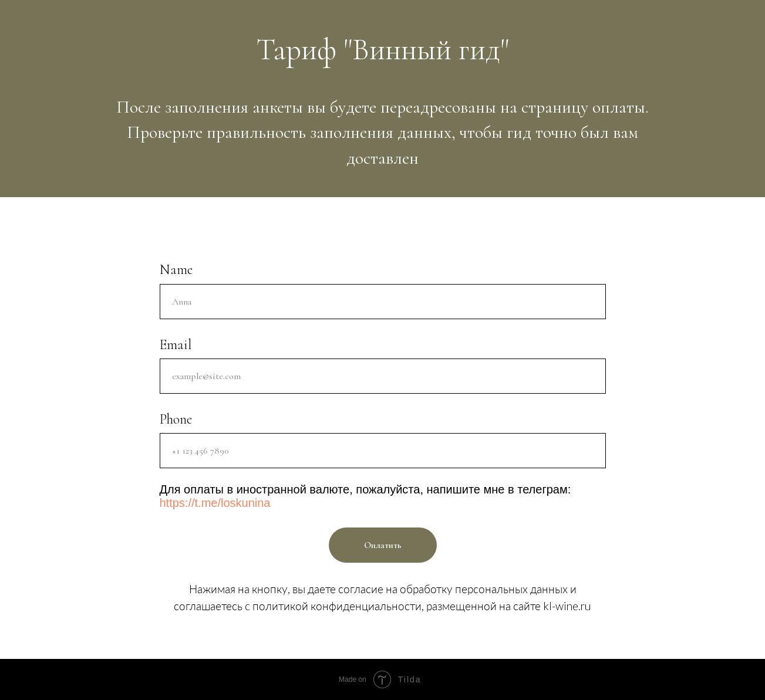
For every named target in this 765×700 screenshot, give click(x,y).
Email (176, 345)
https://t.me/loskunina (215, 503)
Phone (176, 419)
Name (176, 270)
